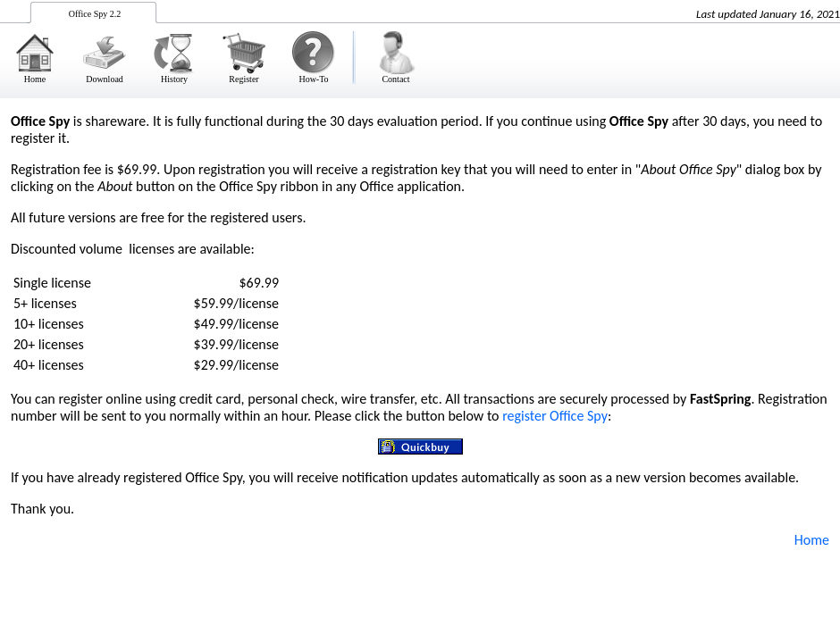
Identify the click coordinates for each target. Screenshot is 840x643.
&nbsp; (420, 49)
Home (812, 540)
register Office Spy (555, 416)
